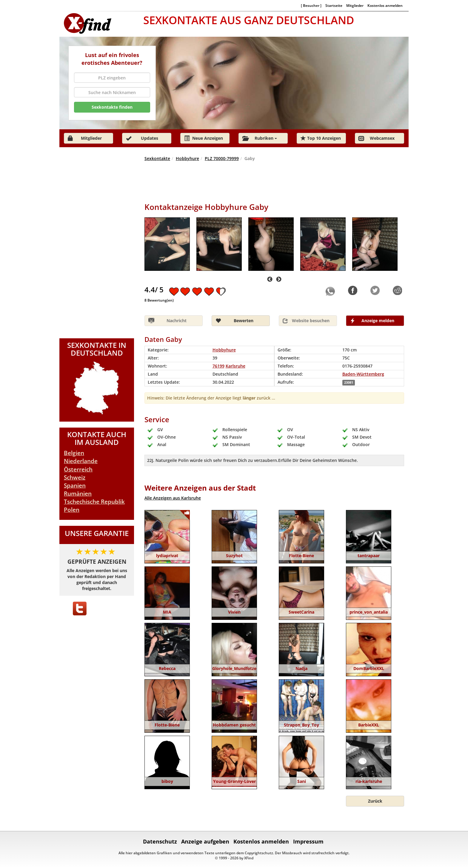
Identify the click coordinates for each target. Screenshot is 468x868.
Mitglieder (355, 5)
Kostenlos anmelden (385, 5)
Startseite (334, 5)
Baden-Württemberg (363, 374)
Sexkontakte (157, 158)
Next (279, 279)
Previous (270, 279)
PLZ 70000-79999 (222, 158)
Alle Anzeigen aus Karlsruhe (173, 498)
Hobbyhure (187, 158)
